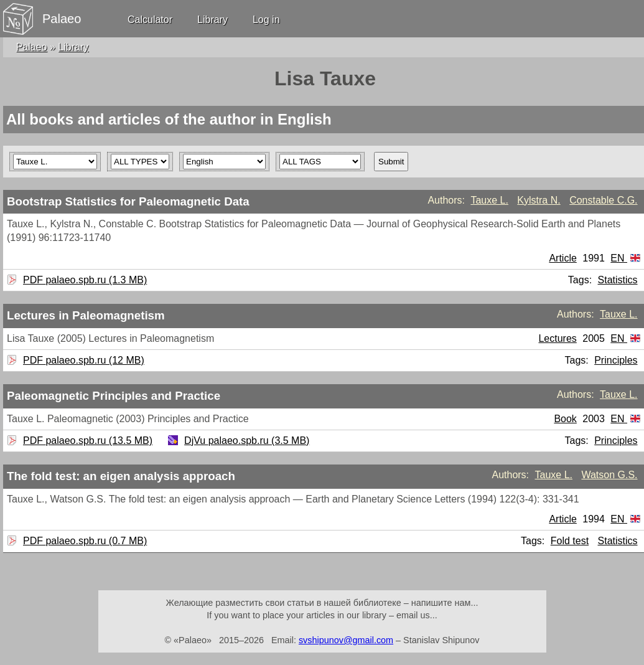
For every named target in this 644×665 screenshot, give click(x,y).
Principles (616, 360)
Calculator (150, 20)
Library (212, 20)
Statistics (618, 280)
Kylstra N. (539, 200)
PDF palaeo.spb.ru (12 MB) (82, 360)
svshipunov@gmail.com (346, 640)
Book (565, 419)
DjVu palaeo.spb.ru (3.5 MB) (245, 441)
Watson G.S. (609, 475)
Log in (266, 20)
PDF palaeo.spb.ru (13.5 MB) (86, 441)
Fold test (570, 541)
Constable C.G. (603, 200)
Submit (391, 162)
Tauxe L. (489, 200)
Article (562, 258)
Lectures (557, 338)
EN (625, 258)
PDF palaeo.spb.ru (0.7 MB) (83, 541)
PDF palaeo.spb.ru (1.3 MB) (83, 280)
